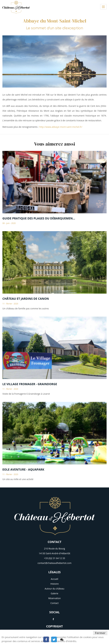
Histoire (54, 584)
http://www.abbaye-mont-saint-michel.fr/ (61, 127)
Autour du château (55, 589)
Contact (54, 603)
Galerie (54, 593)
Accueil (55, 579)
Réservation (54, 598)
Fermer (100, 633)
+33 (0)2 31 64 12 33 (54, 558)
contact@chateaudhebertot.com (54, 563)
